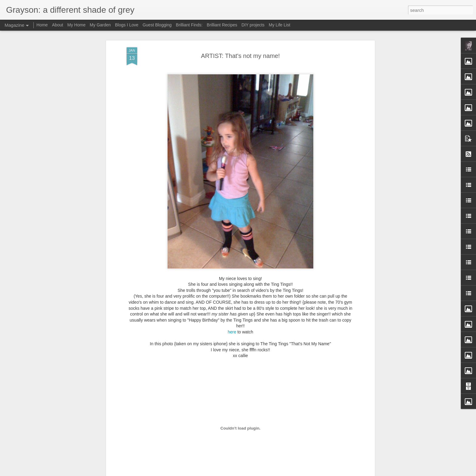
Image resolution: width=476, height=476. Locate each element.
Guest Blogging (157, 25)
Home (42, 25)
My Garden (100, 25)
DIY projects (253, 25)
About (58, 25)
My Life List (279, 25)
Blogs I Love (127, 25)
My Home (76, 25)
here (232, 332)
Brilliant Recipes (222, 25)
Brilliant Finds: (189, 25)
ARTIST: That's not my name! (240, 56)
